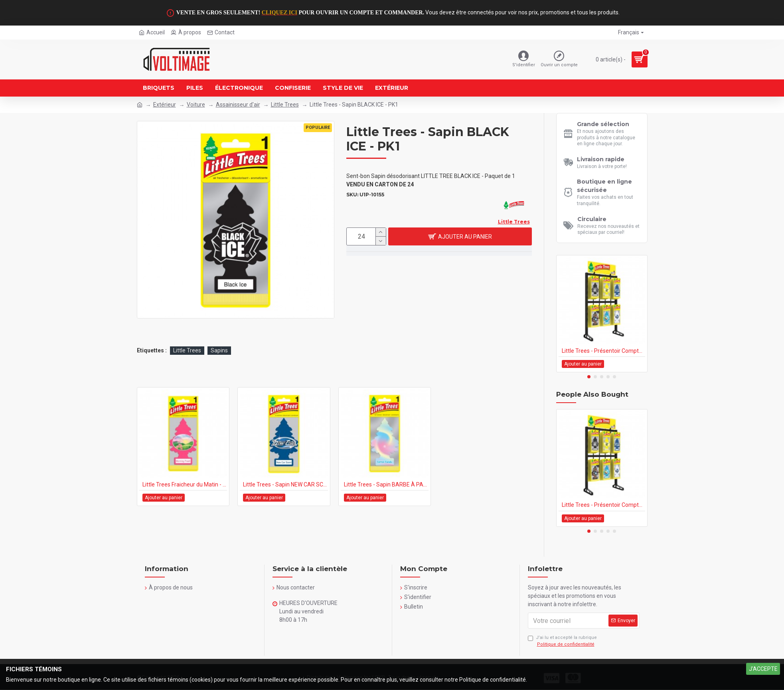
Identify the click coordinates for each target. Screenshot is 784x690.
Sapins (219, 350)
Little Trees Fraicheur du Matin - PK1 (185, 484)
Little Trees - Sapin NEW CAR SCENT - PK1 (285, 484)
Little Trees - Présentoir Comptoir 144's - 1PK (603, 351)
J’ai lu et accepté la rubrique (562, 641)
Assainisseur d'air (238, 105)
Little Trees (285, 105)
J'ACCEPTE (763, 669)
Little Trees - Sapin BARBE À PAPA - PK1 (386, 484)
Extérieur (165, 105)
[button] (589, 377)
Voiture (196, 105)
